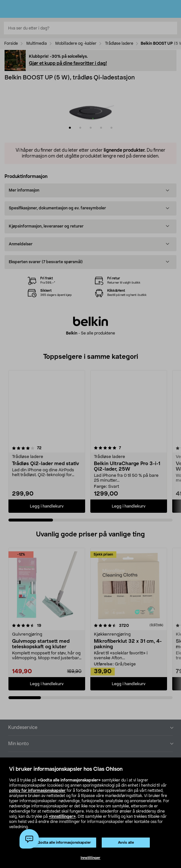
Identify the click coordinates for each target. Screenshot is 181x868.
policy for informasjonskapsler (37, 791)
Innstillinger (90, 858)
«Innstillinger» (62, 816)
